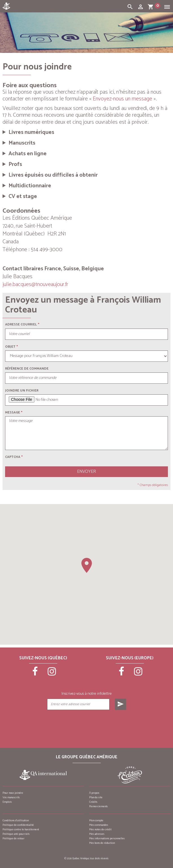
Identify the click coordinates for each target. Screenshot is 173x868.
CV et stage (23, 197)
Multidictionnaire (30, 186)
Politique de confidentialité (18, 825)
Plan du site (96, 797)
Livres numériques (31, 132)
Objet (10, 347)
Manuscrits (22, 143)
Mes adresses (97, 834)
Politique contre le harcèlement (21, 829)
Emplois (7, 802)
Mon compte (96, 820)
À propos (94, 793)
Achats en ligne (28, 154)
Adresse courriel (21, 324)
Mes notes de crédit (100, 829)
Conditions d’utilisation (16, 820)
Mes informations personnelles (107, 838)
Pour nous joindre (13, 793)
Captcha (14, 457)
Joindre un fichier (22, 391)
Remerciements (98, 806)
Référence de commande (27, 369)
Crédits (93, 802)
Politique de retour (14, 838)
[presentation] (86, 724)
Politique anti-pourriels (16, 834)
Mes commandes (99, 825)
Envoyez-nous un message (122, 99)
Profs (15, 165)
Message (13, 412)
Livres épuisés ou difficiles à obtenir (53, 175)
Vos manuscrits (11, 797)
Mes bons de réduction (102, 843)
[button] (87, 565)
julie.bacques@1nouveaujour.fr (35, 285)
